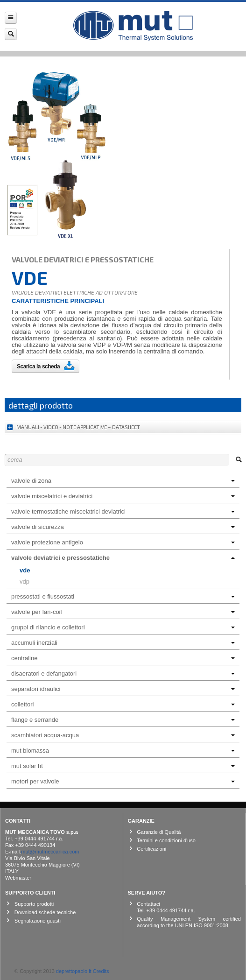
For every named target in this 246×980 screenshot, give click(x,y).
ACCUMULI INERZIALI (123, 643)
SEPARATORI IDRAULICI (123, 689)
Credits (101, 971)
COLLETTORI (123, 704)
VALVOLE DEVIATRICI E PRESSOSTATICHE (123, 558)
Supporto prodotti (34, 904)
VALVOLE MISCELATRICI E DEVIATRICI (123, 496)
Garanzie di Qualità (159, 832)
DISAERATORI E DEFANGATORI (123, 673)
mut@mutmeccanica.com (50, 852)
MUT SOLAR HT (123, 766)
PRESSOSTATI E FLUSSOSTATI (123, 596)
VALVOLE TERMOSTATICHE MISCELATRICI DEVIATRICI (123, 511)
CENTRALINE (123, 658)
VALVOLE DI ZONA (123, 481)
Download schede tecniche (45, 912)
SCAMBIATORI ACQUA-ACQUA (123, 735)
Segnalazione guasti (38, 921)
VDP (25, 582)
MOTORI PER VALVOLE (123, 781)
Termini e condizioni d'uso (166, 840)
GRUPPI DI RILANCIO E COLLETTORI (123, 627)
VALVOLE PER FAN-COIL (123, 612)
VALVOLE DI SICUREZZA (123, 527)
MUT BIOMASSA (123, 751)
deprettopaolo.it (74, 971)
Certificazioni (151, 849)
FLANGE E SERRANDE (123, 720)
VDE (25, 570)
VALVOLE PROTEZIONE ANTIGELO (123, 542)
